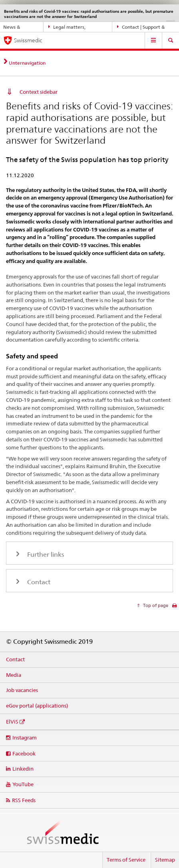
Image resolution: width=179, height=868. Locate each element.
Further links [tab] (45, 555)
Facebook (24, 753)
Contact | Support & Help (141, 27)
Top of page (155, 605)
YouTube (23, 784)
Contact (15, 659)
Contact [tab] (38, 582)
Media (14, 675)
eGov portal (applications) (37, 706)
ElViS (12, 722)
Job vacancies (22, 690)
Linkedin (23, 769)
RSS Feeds (24, 800)
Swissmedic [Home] (28, 40)
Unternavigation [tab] (27, 63)
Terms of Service (126, 860)
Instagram (25, 738)
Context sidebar (39, 92)
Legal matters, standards (67, 27)
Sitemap (165, 860)
